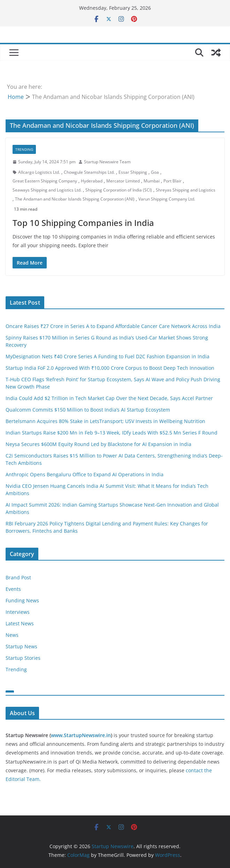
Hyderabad (92, 181)
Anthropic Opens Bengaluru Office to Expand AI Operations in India (85, 474)
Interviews (18, 612)
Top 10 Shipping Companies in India (83, 223)
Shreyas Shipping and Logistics (186, 190)
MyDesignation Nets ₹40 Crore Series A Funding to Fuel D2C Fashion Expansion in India (108, 356)
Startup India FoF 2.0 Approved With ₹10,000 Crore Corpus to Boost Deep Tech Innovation (110, 368)
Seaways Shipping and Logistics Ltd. (47, 190)
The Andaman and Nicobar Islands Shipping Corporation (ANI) (75, 199)
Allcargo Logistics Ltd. (39, 172)
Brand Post (18, 577)
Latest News (20, 623)
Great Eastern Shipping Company (45, 181)
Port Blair (172, 181)
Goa (155, 172)
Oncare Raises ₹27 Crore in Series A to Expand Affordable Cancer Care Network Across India (113, 326)
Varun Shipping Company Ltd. (167, 199)
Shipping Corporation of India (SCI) (119, 190)
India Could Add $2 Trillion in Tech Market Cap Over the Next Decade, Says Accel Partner (109, 398)
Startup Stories (23, 658)
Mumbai (152, 181)
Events (13, 589)
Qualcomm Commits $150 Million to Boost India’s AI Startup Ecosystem (88, 410)
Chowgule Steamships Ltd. (89, 172)
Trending (24, 149)
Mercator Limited (123, 181)
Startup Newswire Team (107, 162)
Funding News (22, 600)
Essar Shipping (133, 172)
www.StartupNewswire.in (81, 735)
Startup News (21, 646)
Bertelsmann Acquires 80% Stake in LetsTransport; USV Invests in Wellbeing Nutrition (105, 421)
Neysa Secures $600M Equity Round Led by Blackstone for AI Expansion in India (98, 444)
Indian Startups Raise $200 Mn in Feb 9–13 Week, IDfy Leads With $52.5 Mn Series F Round (112, 433)
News (12, 635)
